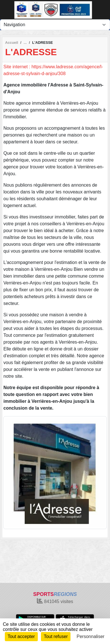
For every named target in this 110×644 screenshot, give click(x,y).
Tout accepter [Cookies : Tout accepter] (21, 636)
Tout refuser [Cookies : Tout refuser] (56, 636)
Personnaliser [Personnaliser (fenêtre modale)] (91, 636)
